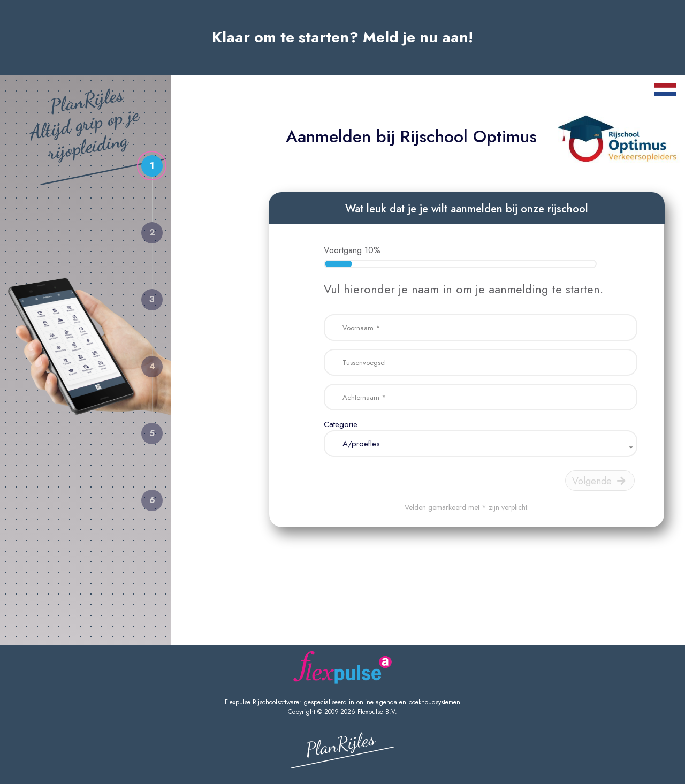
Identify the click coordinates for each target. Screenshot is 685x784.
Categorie (341, 424)
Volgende (599, 481)
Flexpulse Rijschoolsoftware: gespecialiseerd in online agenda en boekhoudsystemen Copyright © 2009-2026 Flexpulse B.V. (342, 707)
